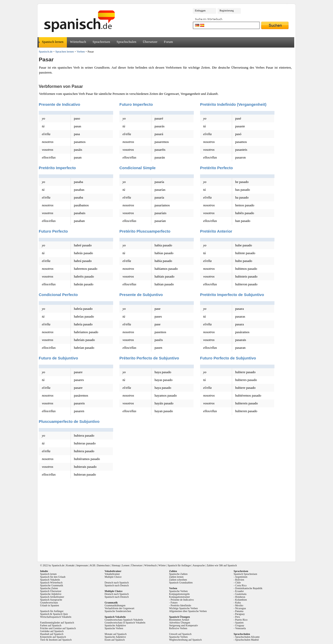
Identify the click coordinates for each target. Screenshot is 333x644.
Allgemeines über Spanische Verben (188, 611)
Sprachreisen (101, 42)
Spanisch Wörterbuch (51, 583)
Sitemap (116, 565)
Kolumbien (241, 600)
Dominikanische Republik (249, 588)
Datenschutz (103, 565)
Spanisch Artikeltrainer (52, 597)
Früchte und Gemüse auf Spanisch (58, 628)
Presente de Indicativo (182, 600)
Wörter (162, 565)
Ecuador (239, 591)
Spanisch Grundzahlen (181, 583)
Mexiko (239, 605)
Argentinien (241, 577)
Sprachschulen (126, 42)
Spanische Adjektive (51, 594)
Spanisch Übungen (180, 617)
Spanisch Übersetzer (51, 591)
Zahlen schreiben (178, 580)
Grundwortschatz (49, 603)
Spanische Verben (114, 628)
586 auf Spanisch (228, 565)
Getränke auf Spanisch (52, 631)
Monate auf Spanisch (116, 634)
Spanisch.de (46, 51)
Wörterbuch (78, 42)
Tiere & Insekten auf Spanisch (56, 640)
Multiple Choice (113, 577)
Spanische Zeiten (49, 588)
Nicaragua (241, 608)
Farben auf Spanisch (51, 625)
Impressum (82, 565)
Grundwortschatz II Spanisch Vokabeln (125, 623)
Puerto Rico (241, 620)
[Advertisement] (168, 520)
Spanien (239, 623)
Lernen (126, 565)
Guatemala (241, 594)
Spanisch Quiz (60, 614)
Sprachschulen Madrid (247, 640)
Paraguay (240, 614)
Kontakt (70, 565)
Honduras (240, 597)
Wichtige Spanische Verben (183, 608)
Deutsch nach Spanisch (117, 583)
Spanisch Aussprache (51, 600)
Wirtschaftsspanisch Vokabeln (56, 617)
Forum (168, 42)
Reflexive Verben (178, 628)
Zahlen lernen (176, 577)
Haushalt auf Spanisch (52, 634)
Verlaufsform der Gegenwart (119, 608)
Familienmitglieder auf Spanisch (57, 623)
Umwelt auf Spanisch (180, 634)
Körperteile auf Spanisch (53, 637)
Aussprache (199, 565)
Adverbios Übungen (180, 623)
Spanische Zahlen (178, 574)
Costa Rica (241, 585)
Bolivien (240, 580)
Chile (238, 583)
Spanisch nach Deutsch (117, 585)
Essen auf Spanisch (115, 640)
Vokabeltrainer (112, 574)
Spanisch (56, 565)
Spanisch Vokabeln (50, 580)
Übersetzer (150, 42)
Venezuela (241, 628)
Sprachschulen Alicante (247, 637)
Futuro (174, 603)
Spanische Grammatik (52, 585)
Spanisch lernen (53, 42)
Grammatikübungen (115, 605)
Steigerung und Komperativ (184, 625)
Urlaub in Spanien (50, 605)
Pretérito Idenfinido (181, 605)
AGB (92, 565)
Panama (239, 611)
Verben (81, 51)
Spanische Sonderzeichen (118, 611)
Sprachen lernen (65, 51)
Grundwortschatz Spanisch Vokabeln (124, 620)
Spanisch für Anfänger (179, 565)
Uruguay (240, 625)
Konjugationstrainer (180, 597)
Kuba (238, 603)
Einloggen (200, 11)
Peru (238, 617)
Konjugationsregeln (179, 594)
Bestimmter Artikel (179, 620)
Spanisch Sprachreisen (245, 574)
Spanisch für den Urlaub (53, 577)
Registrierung (227, 11)
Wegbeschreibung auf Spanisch (185, 640)
